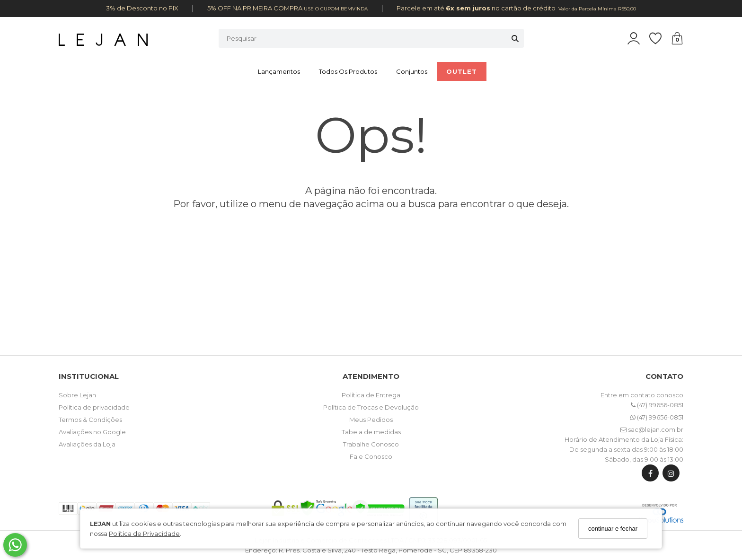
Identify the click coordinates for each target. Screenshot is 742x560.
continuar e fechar (613, 529)
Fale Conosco (371, 456)
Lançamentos (279, 71)
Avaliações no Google (92, 432)
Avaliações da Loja (87, 444)
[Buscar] (515, 38)
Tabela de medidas (371, 432)
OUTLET (462, 71)
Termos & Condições (90, 420)
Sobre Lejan (77, 395)
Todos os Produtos (348, 71)
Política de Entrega (371, 395)
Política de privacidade (94, 407)
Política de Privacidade (144, 534)
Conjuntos (412, 71)
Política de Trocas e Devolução (371, 407)
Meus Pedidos (371, 420)
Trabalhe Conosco (371, 444)
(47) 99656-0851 (657, 405)
